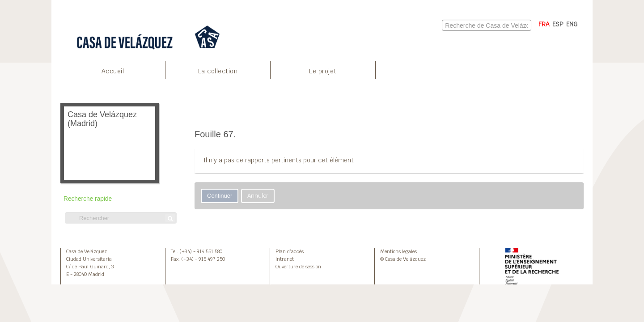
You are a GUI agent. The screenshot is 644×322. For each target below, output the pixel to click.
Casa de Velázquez (87, 251)
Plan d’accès (290, 251)
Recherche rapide (88, 199)
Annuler (258, 196)
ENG (572, 24)
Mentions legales (398, 251)
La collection (218, 71)
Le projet (323, 71)
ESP (558, 24)
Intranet (285, 259)
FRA (544, 24)
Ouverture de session (298, 267)
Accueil (113, 71)
